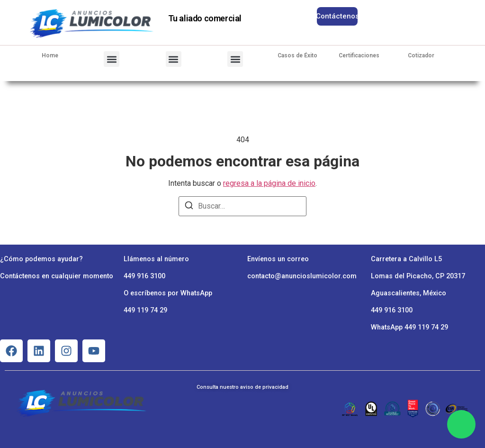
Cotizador (421, 55)
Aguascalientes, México (409, 293)
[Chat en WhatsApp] (461, 424)
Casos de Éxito (297, 55)
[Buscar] (189, 207)
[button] (112, 59)
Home (50, 55)
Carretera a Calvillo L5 (406, 259)
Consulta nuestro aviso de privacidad (242, 387)
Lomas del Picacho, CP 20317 (418, 276)
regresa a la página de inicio (269, 183)
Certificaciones (359, 55)
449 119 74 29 (145, 310)
